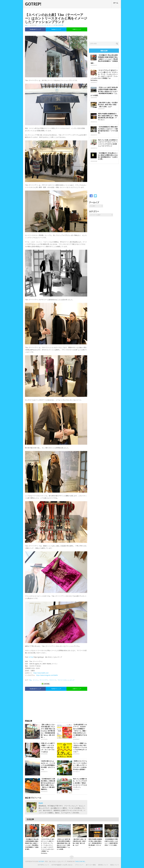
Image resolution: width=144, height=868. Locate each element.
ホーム (116, 3)
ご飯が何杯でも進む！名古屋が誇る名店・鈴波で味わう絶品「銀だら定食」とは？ (108, 105)
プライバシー (79, 865)
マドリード (53, 680)
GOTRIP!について (43, 865)
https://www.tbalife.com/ (41, 673)
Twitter (95, 196)
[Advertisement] (56, 704)
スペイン (35, 680)
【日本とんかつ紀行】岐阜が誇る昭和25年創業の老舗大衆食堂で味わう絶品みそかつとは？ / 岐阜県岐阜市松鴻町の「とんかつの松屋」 (104, 91)
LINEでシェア (77, 29)
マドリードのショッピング (66, 680)
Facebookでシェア (35, 29)
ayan (26, 25)
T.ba (30, 680)
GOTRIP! (33, 4)
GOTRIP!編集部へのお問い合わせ (62, 865)
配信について (115, 865)
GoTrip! (31, 657)
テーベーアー (44, 680)
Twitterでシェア (56, 29)
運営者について (103, 865)
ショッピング (42, 25)
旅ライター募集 (91, 865)
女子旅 (56, 25)
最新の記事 (104, 51)
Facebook (91, 196)
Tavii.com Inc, (80, 861)
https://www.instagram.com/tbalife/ (47, 675)
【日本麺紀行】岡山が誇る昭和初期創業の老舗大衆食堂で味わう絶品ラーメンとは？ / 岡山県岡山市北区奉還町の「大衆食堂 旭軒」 (104, 59)
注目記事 (61, 25)
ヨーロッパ (50, 25)
